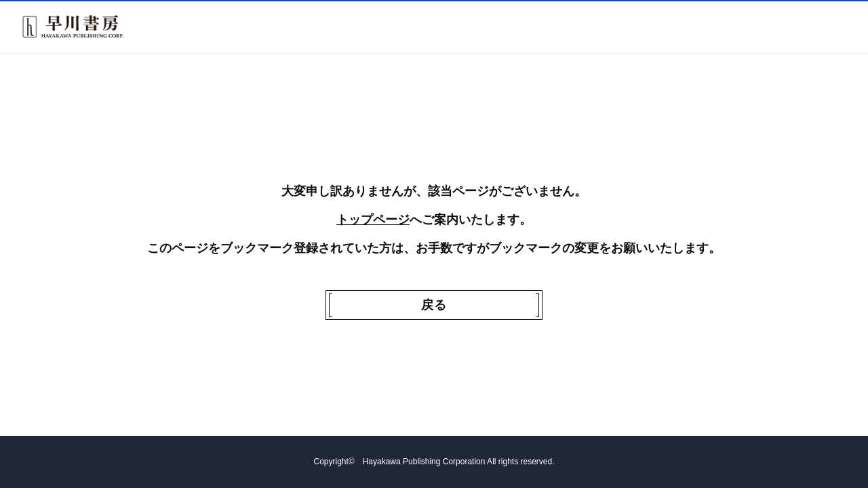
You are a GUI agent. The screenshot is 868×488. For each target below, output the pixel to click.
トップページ (373, 220)
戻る (434, 305)
